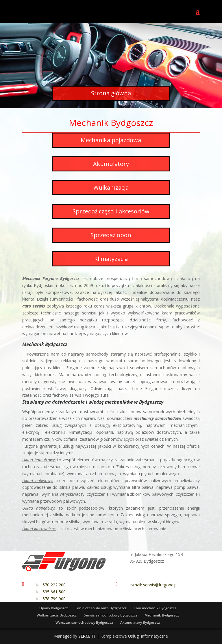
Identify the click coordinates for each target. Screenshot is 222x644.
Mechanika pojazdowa (111, 140)
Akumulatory (111, 164)
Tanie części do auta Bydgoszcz (101, 608)
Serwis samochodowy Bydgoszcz (111, 615)
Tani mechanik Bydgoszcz (155, 608)
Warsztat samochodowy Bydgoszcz (84, 622)
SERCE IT (87, 636)
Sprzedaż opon (111, 235)
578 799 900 (54, 599)
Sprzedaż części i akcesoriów (111, 211)
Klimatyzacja (111, 259)
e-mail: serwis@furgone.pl (153, 585)
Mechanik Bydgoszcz (162, 615)
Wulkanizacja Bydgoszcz (57, 615)
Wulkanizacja (111, 187)
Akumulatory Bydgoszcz (140, 622)
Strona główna (111, 93)
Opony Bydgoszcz (54, 608)
